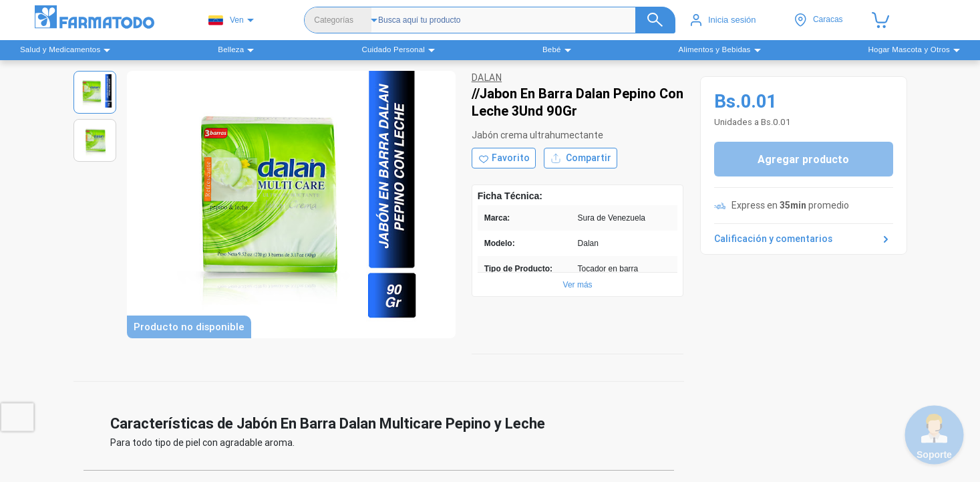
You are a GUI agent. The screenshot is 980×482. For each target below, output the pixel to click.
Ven (226, 20)
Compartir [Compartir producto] (581, 158)
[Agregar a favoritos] (504, 158)
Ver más (578, 285)
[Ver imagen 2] (95, 140)
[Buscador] (520, 20)
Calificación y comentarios (804, 239)
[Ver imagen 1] (95, 92)
